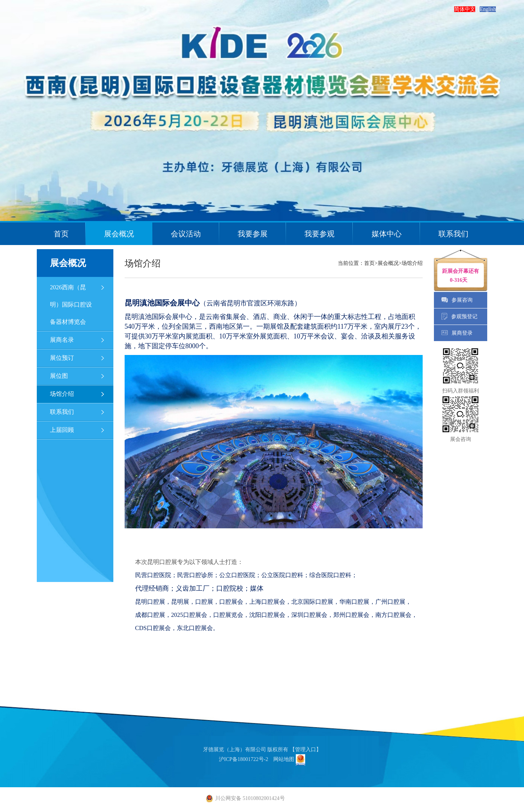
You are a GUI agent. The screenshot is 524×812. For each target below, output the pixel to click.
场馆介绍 (62, 394)
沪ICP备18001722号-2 (243, 759)
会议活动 (186, 234)
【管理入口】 (306, 750)
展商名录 (62, 340)
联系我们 (453, 234)
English (488, 9)
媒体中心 (387, 234)
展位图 (59, 376)
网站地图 (284, 759)
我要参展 (253, 234)
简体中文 (465, 9)
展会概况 (119, 234)
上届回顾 (62, 430)
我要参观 (319, 234)
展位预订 (62, 358)
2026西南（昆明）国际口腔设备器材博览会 (71, 304)
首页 (61, 234)
